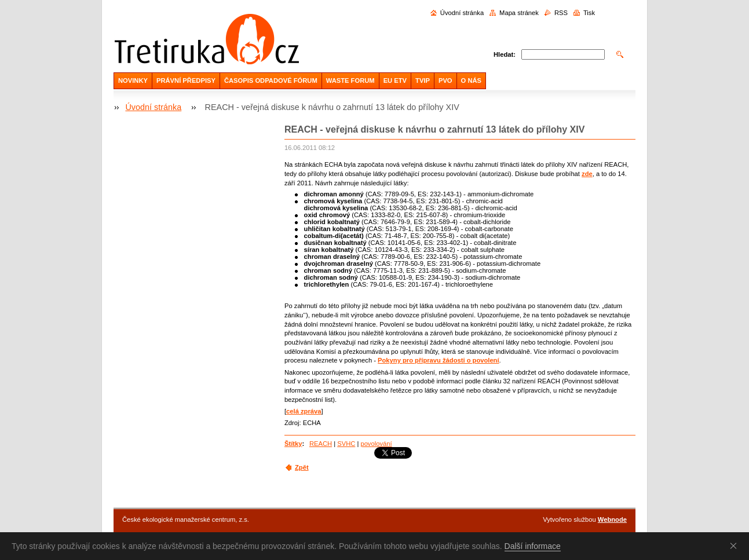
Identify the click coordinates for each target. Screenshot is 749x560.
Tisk (589, 13)
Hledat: (505, 54)
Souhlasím (736, 546)
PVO (445, 80)
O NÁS (471, 80)
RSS (561, 13)
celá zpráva (304, 411)
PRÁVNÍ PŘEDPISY (186, 80)
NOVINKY (133, 80)
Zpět (302, 467)
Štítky (293, 444)
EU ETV (395, 80)
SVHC (346, 444)
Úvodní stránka (462, 13)
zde (587, 174)
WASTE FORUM (350, 80)
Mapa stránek (519, 13)
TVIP (423, 80)
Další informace (533, 546)
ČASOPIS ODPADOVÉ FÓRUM (271, 80)
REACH (321, 444)
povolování (376, 444)
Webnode (612, 519)
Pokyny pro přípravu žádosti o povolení (439, 360)
